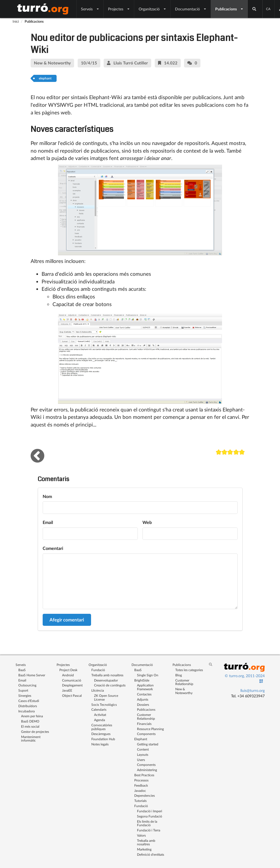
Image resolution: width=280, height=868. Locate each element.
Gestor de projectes (35, 732)
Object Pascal (72, 696)
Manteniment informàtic (31, 739)
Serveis (90, 9)
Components (146, 734)
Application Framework (145, 687)
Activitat (100, 715)
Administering (147, 770)
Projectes (119, 9)
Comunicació (72, 680)
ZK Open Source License (106, 697)
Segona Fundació (150, 816)
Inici (16, 21)
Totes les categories (189, 670)
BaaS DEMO (30, 721)
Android (68, 675)
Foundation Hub (103, 739)
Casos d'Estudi (29, 701)
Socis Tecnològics (104, 705)
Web (147, 522)
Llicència (98, 690)
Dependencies (145, 796)
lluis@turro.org (253, 690)
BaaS (22, 670)
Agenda (100, 720)
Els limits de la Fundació (147, 823)
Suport (23, 690)
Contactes (144, 694)
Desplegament (72, 685)
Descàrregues (101, 734)
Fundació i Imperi (150, 811)
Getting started (148, 744)
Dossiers (143, 705)
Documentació (191, 9)
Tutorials (140, 801)
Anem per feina (32, 716)
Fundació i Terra (149, 830)
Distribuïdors (28, 706)
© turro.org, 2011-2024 (245, 676)
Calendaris (99, 709)
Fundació (98, 670)
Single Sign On (148, 675)
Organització (152, 9)
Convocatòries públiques (102, 727)
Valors (141, 835)
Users (141, 760)
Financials (144, 724)
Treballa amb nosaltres (107, 675)
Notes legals (100, 744)
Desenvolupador (106, 680)
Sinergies (25, 696)
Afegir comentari (67, 620)
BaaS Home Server (32, 675)
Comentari (53, 548)
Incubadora (27, 711)
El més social (30, 726)
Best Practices (144, 775)
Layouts (143, 755)
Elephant (141, 739)
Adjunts (143, 699)
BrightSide (142, 680)
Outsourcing (27, 685)
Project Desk (68, 670)
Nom (47, 496)
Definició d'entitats (151, 854)
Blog (179, 675)
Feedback (141, 785)
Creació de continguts (110, 685)
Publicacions (229, 9)
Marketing (144, 849)
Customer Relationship (146, 717)
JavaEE (67, 690)
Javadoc (140, 791)
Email (48, 522)
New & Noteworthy (184, 691)
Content (143, 749)
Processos (141, 780)
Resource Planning (150, 729)
